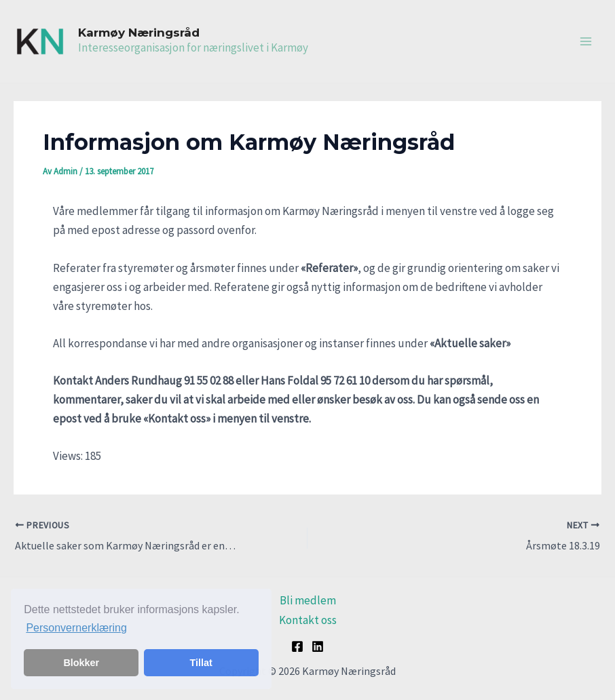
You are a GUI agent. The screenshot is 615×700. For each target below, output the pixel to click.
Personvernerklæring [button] (76, 628)
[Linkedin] (318, 646)
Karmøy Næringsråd (139, 33)
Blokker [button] (81, 663)
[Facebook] (297, 646)
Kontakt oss (308, 620)
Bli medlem (308, 600)
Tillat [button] (201, 663)
